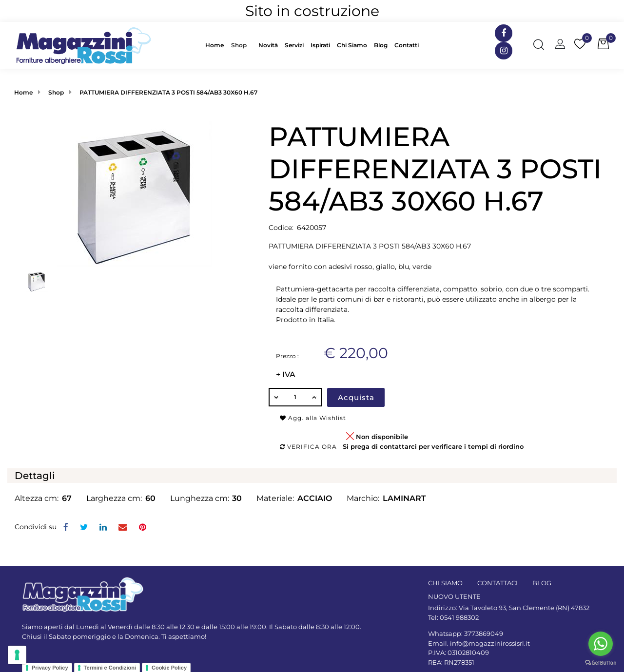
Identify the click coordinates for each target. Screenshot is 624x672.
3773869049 (484, 634)
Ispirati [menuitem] (320, 45)
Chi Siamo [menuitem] (352, 45)
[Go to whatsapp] (601, 644)
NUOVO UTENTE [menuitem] (454, 596)
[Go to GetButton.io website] (601, 662)
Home (23, 92)
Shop (239, 45)
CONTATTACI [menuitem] (497, 583)
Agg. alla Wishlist (313, 418)
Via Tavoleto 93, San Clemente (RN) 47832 (524, 608)
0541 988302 (459, 617)
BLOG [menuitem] (542, 583)
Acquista (356, 397)
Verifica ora (308, 447)
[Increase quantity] (315, 397)
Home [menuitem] (214, 45)
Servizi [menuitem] (294, 45)
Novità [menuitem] (268, 45)
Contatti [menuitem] (407, 45)
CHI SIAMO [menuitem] (445, 583)
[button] (134, 193)
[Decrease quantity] (276, 397)
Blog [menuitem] (381, 45)
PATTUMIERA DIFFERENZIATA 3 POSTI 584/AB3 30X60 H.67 (168, 92)
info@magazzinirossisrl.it (490, 643)
